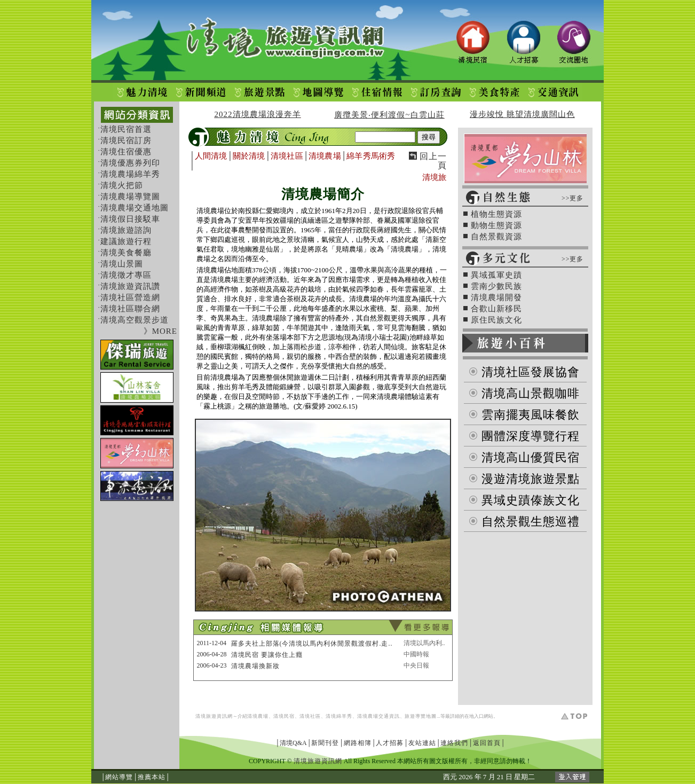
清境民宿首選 (126, 129)
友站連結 (422, 743)
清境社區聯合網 (130, 309)
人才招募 (390, 743)
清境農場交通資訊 (378, 716)
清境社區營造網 (130, 297)
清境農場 (325, 156)
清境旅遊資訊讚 (130, 286)
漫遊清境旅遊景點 (531, 479)
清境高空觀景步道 (135, 320)
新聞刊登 (325, 743)
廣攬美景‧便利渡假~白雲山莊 (389, 115)
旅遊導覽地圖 (421, 716)
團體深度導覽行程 (531, 436)
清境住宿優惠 (126, 152)
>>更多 (573, 198)
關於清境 (249, 156)
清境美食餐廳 (126, 253)
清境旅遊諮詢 (126, 230)
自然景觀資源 (496, 237)
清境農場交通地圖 (135, 208)
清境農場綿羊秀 (130, 174)
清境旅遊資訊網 (214, 716)
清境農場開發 (496, 297)
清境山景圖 (122, 264)
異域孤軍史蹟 (496, 275)
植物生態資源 (496, 214)
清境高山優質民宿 (531, 457)
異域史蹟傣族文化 (531, 500)
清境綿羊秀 (339, 716)
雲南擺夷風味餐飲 (531, 415)
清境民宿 (284, 716)
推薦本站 (152, 777)
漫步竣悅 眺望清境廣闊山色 (522, 114)
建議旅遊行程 (126, 241)
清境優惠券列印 (130, 163)
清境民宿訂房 (126, 140)
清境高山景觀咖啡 (531, 393)
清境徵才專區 (126, 275)
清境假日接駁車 (130, 219)
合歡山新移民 (496, 309)
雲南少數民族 (496, 286)
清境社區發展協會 (531, 372)
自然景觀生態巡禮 (531, 522)
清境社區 (287, 156)
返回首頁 (487, 743)
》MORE (160, 331)
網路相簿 (358, 743)
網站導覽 (119, 777)
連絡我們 (454, 743)
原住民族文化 (496, 320)
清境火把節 (122, 185)
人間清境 (211, 156)
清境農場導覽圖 (130, 197)
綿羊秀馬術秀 (371, 156)
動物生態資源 (496, 225)
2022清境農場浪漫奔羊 (258, 114)
